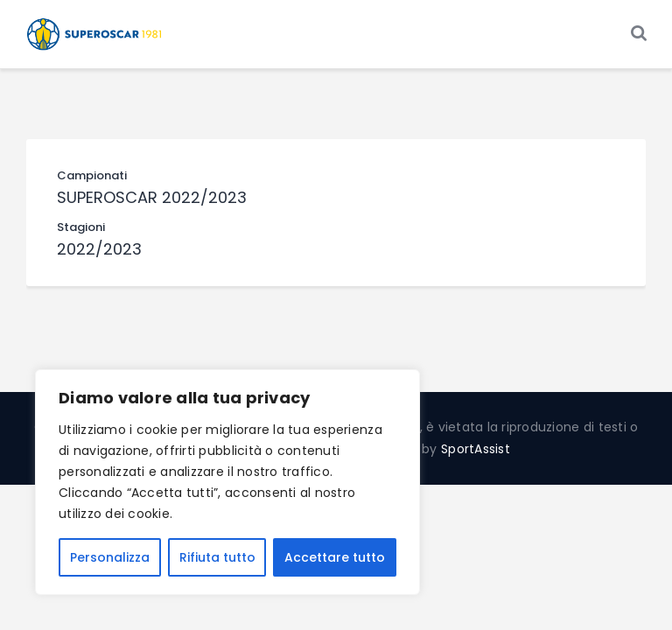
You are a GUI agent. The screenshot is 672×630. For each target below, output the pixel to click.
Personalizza (110, 557)
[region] (227, 482)
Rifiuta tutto (217, 557)
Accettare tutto (335, 557)
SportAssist (476, 449)
